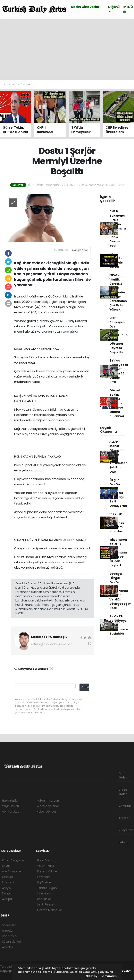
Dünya (7, 893)
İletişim (124, 841)
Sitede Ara (9, 925)
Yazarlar (125, 804)
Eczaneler (44, 877)
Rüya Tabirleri (11, 942)
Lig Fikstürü (45, 882)
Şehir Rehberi (46, 904)
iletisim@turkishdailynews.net (51, 644)
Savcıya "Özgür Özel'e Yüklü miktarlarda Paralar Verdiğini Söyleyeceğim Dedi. (120, 591)
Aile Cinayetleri (12, 871)
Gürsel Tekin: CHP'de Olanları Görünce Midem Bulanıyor (117, 403)
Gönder (85, 687)
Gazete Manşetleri (50, 910)
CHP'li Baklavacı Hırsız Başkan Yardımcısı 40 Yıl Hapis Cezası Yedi (118, 228)
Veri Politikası (11, 812)
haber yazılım (9, 975)
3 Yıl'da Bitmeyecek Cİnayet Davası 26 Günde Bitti (119, 371)
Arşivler (124, 816)
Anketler (8, 931)
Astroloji (7, 947)
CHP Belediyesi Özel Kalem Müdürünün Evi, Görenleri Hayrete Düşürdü (118, 335)
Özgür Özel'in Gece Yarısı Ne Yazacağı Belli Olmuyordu (118, 493)
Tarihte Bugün (47, 888)
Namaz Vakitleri (48, 871)
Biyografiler (10, 936)
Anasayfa (10, 84)
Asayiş (6, 888)
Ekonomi (8, 882)
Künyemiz (126, 828)
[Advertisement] (67, 49)
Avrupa (7, 899)
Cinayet (26, 84)
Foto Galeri (123, 773)
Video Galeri (123, 790)
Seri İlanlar (44, 899)
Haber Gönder (46, 812)
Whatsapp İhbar (48, 806)
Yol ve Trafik (46, 866)
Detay (91, 976)
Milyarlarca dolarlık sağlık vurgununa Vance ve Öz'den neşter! (118, 552)
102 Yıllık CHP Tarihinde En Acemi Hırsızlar (117, 523)
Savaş (6, 866)
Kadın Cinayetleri (86, 7)
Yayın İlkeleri (10, 806)
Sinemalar (44, 893)
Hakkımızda (10, 801)
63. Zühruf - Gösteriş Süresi (116, 260)
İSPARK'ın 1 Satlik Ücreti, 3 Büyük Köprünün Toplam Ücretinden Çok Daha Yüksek (118, 292)
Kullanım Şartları (48, 801)
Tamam (109, 976)
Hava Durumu (47, 860)
